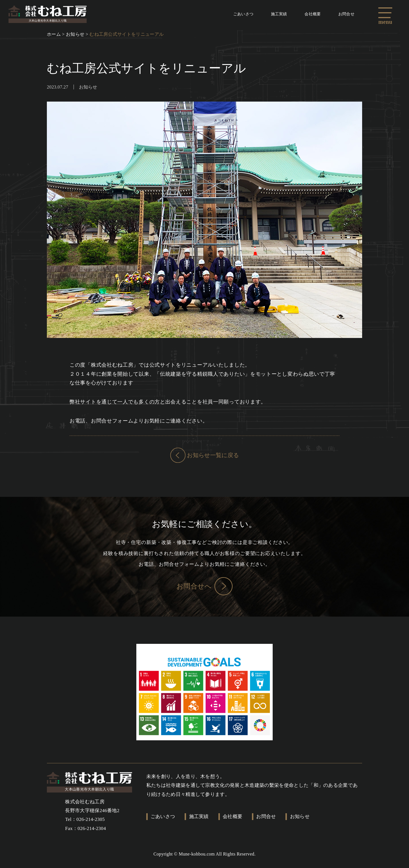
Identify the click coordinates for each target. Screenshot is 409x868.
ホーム (54, 36)
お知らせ (75, 36)
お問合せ (344, 15)
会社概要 (306, 15)
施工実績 (267, 15)
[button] (387, 13)
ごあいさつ (227, 15)
